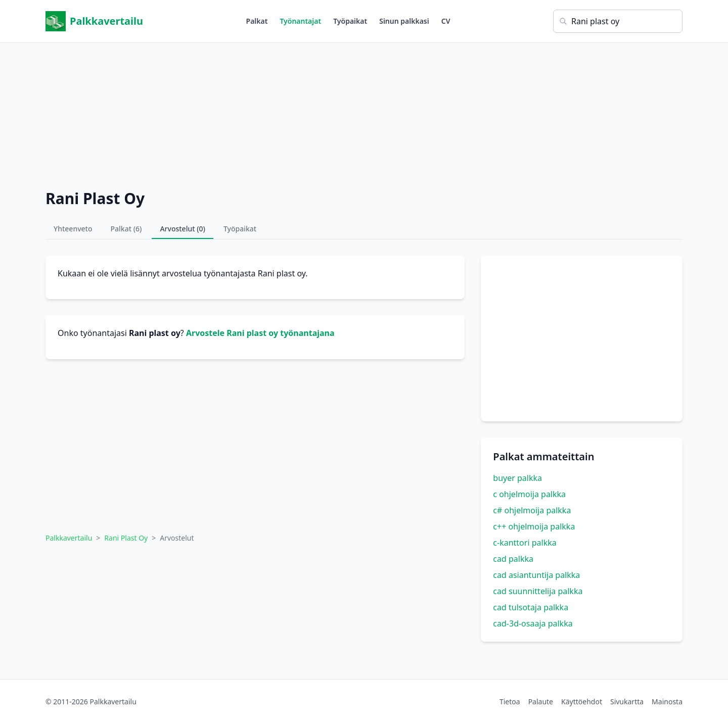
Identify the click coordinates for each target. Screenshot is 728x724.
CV (446, 21)
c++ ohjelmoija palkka (534, 526)
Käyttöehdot (582, 702)
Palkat (257, 21)
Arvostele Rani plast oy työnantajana (260, 333)
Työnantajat (300, 21)
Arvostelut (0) (183, 229)
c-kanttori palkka (525, 543)
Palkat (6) (126, 229)
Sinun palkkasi (404, 21)
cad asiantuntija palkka (536, 575)
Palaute (541, 702)
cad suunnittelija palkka (538, 591)
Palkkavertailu (94, 21)
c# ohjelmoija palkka (532, 510)
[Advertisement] (364, 114)
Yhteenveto (73, 229)
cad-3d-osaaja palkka (533, 623)
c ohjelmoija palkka (529, 494)
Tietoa (510, 702)
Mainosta (667, 702)
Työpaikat (350, 21)
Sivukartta (627, 702)
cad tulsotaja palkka (531, 607)
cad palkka (513, 559)
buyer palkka (517, 478)
